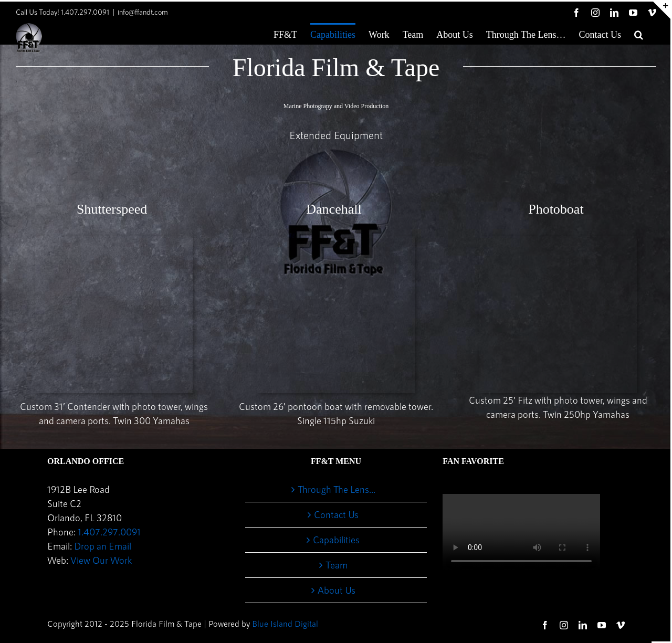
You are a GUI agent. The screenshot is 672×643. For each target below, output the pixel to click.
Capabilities (336, 540)
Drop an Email (103, 546)
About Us (337, 590)
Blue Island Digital (285, 623)
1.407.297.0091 (109, 532)
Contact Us (336, 514)
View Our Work (101, 560)
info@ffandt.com (143, 12)
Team (337, 565)
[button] (639, 34)
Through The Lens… (337, 489)
